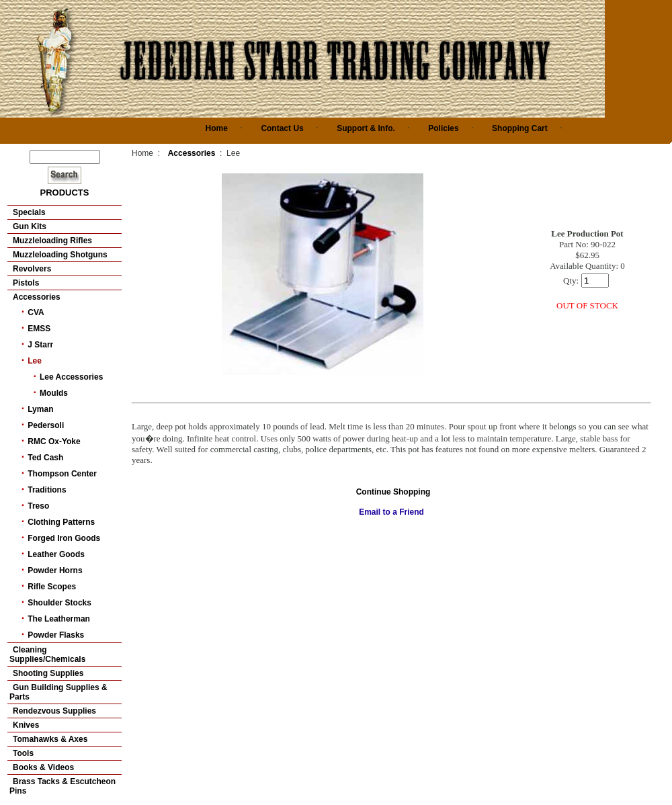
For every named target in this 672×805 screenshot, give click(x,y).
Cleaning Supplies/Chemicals (47, 654)
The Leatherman (59, 619)
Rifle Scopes (52, 587)
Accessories (37, 297)
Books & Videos (43, 767)
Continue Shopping (393, 492)
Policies (443, 128)
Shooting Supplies (48, 673)
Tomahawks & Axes (50, 739)
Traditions (47, 490)
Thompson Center (62, 474)
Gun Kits (30, 226)
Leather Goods (56, 554)
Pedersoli (46, 425)
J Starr (40, 345)
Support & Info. (366, 128)
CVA (36, 312)
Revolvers (32, 269)
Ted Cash (45, 458)
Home (217, 128)
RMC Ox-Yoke (54, 441)
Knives (26, 725)
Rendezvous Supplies (54, 711)
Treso (38, 506)
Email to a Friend (391, 512)
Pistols (26, 283)
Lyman (40, 409)
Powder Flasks (56, 635)
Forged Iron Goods (64, 538)
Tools (23, 753)
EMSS (39, 329)
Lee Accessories (71, 377)
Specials (29, 212)
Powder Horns (55, 570)
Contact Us (282, 128)
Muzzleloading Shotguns (60, 255)
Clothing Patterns (61, 522)
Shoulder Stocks (59, 603)
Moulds (54, 393)
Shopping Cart (520, 128)
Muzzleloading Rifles (52, 241)
